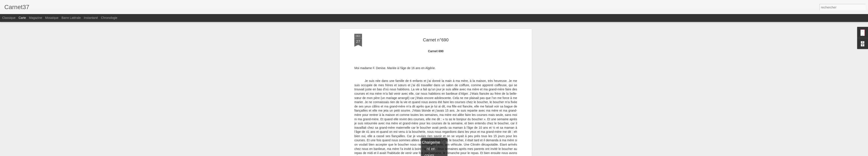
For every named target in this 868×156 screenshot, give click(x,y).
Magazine (36, 18)
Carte (22, 18)
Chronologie (109, 18)
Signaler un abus (464, 154)
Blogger (450, 154)
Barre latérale (71, 18)
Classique (9, 18)
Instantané (91, 18)
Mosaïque (52, 18)
